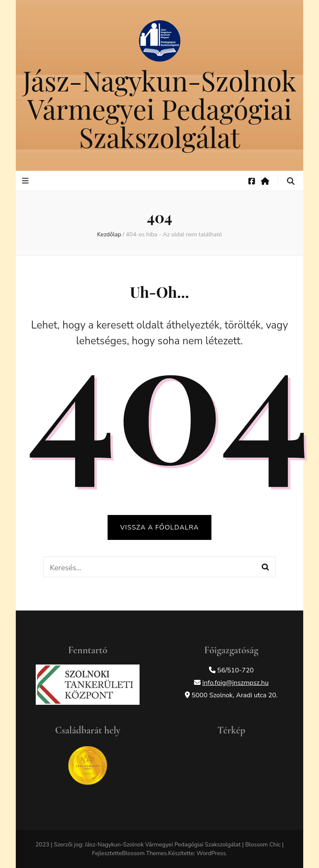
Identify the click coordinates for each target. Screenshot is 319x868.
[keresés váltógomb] (291, 181)
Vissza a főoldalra (159, 527)
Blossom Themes (145, 853)
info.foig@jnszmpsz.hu (236, 683)
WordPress (211, 853)
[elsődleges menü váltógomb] (26, 181)
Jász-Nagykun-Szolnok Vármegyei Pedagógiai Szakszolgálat (160, 109)
